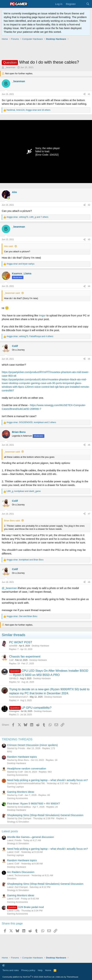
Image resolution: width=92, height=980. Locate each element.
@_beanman (9, 588)
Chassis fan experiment (25, 657)
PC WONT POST (21, 642)
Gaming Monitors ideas (21, 792)
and (20, 264)
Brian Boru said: (12, 521)
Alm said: (9, 246)
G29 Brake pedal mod (25, 907)
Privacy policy (28, 970)
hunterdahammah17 (19, 697)
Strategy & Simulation (18, 822)
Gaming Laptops (15, 787)
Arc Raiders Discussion (21, 872)
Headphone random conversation (27, 768)
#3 (89, 239)
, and (24, 491)
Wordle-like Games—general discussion (31, 837)
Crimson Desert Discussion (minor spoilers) (32, 745)
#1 (89, 94)
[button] (4, 965)
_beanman (10, 67)
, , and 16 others (28, 110)
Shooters (12, 878)
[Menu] (5, 4)
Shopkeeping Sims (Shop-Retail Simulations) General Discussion (45, 815)
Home (48, 970)
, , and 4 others (30, 336)
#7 (89, 514)
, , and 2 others (31, 422)
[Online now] (9, 198)
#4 (89, 286)
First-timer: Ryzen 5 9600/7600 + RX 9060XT (34, 803)
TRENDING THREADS (17, 739)
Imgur (42, 315)
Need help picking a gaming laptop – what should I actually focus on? (47, 780)
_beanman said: (12, 293)
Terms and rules (11, 970)
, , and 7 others (27, 217)
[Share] (84, 94)
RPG (9, 752)
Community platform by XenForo (29, 977)
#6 (89, 445)
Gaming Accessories (18, 775)
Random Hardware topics (22, 757)
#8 (89, 582)
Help (40, 970)
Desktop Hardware (40, 646)
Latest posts (10, 831)
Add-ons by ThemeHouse (67, 977)
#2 (89, 205)
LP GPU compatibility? (37, 708)
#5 (89, 359)
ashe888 (13, 646)
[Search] (88, 4)
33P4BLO (14, 679)
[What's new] (81, 4)
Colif (11, 660)
